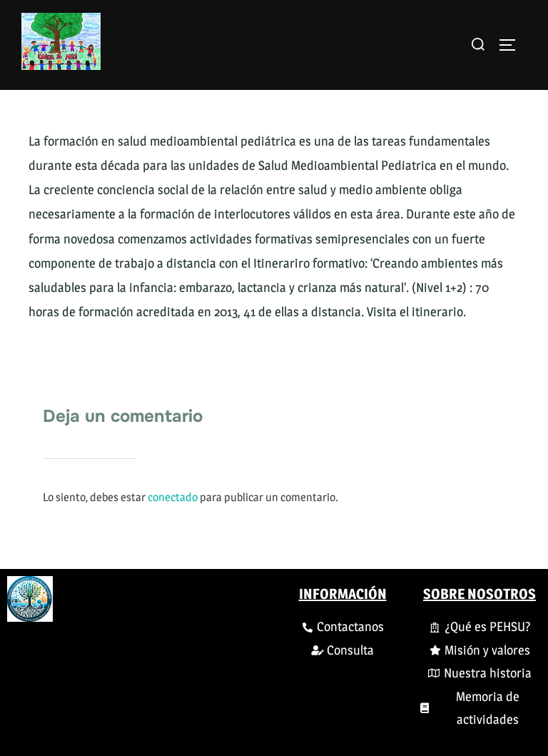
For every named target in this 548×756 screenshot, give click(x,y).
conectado (173, 497)
